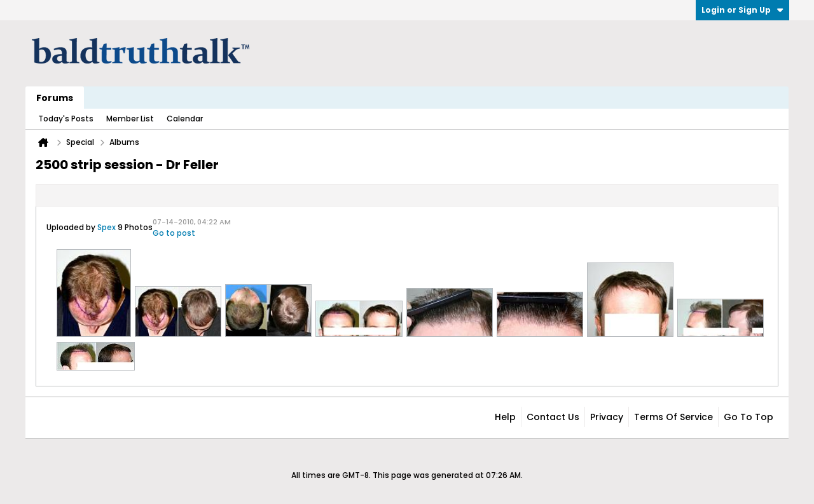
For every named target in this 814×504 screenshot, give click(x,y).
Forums (55, 98)
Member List (130, 119)
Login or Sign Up (742, 10)
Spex (107, 227)
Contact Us (553, 417)
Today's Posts (66, 119)
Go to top (748, 417)
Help (505, 417)
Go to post (174, 233)
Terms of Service (673, 417)
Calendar (185, 119)
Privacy (607, 417)
